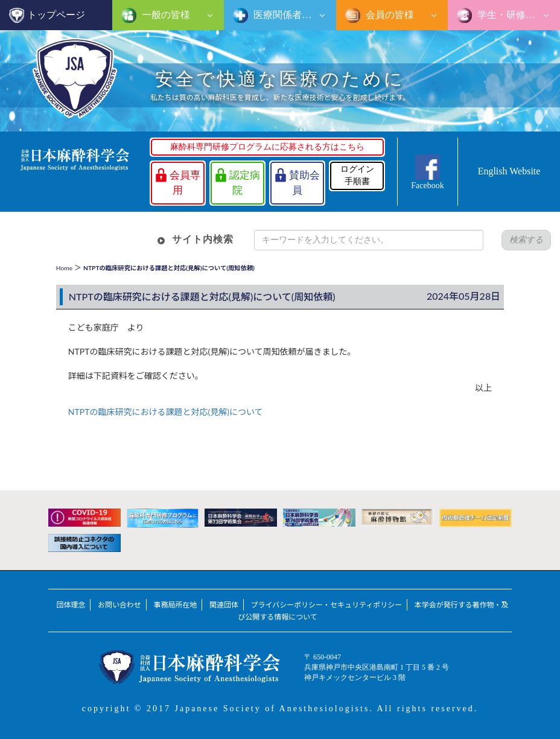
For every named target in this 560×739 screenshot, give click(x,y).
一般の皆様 (165, 15)
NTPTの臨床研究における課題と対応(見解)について (166, 412)
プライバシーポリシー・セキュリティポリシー (326, 605)
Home (64, 268)
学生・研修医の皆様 (517, 15)
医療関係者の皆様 (291, 15)
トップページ (56, 15)
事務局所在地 (175, 605)
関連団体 (224, 605)
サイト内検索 (203, 239)
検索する (526, 240)
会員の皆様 (389, 15)
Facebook (427, 186)
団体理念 (71, 605)
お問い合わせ (119, 605)
